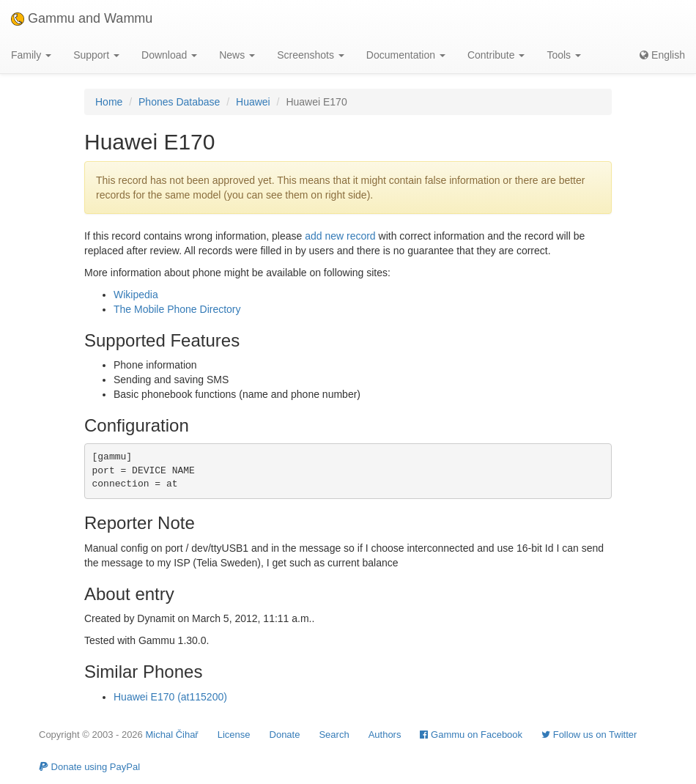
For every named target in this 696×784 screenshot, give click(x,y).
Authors (385, 735)
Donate (285, 735)
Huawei (253, 102)
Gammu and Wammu (82, 18)
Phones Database (179, 102)
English (662, 55)
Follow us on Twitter (589, 735)
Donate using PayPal (89, 767)
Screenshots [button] (311, 55)
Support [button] (96, 55)
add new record (340, 236)
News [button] (237, 55)
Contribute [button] (496, 55)
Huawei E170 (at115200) (170, 697)
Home (109, 102)
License (234, 735)
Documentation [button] (406, 55)
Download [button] (169, 55)
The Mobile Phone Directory (177, 309)
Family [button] (31, 55)
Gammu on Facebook (471, 735)
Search (334, 735)
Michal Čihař (171, 735)
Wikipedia (136, 295)
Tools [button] (564, 55)
